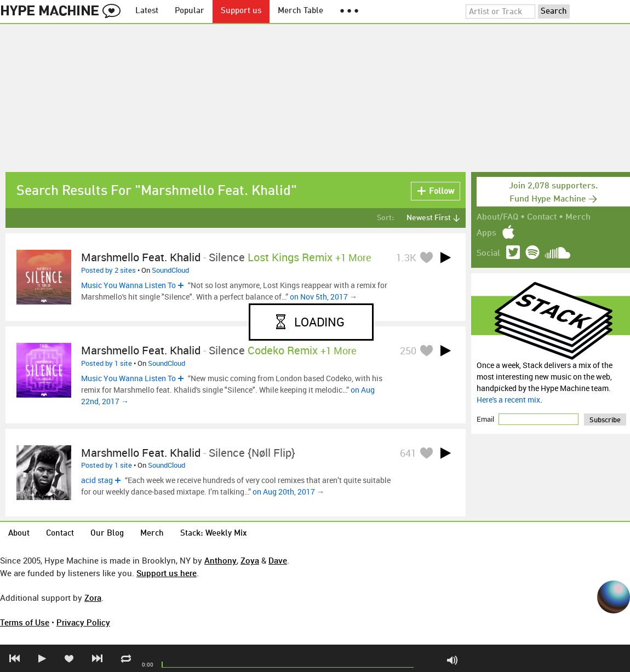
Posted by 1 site (107, 363)
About (19, 534)
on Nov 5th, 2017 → (323, 297)
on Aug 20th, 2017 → (288, 492)
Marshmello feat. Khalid (141, 257)
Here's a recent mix (508, 400)
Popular (190, 11)
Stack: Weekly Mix (214, 534)
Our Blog (107, 534)
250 (408, 351)
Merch (578, 217)
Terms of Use (25, 622)
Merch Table (300, 11)
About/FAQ (497, 217)
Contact (542, 217)
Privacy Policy (83, 622)
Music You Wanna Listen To (128, 285)
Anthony (220, 560)
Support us (241, 11)
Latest (147, 11)
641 (408, 453)
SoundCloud (170, 270)
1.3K (406, 257)
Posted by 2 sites (108, 270)
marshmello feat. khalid (141, 453)
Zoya (250, 560)
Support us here (167, 573)
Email (486, 419)
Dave (278, 560)
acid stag (97, 480)
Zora (93, 598)
